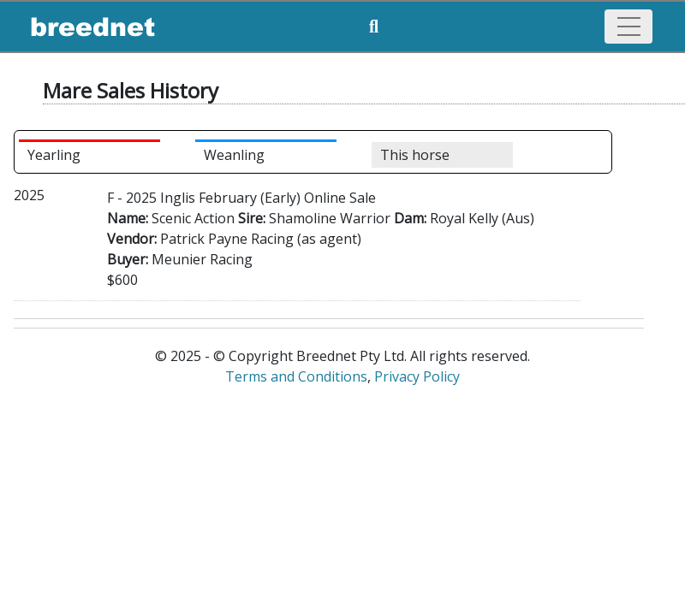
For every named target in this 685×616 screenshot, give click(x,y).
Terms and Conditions (296, 376)
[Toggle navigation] (628, 27)
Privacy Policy (417, 376)
